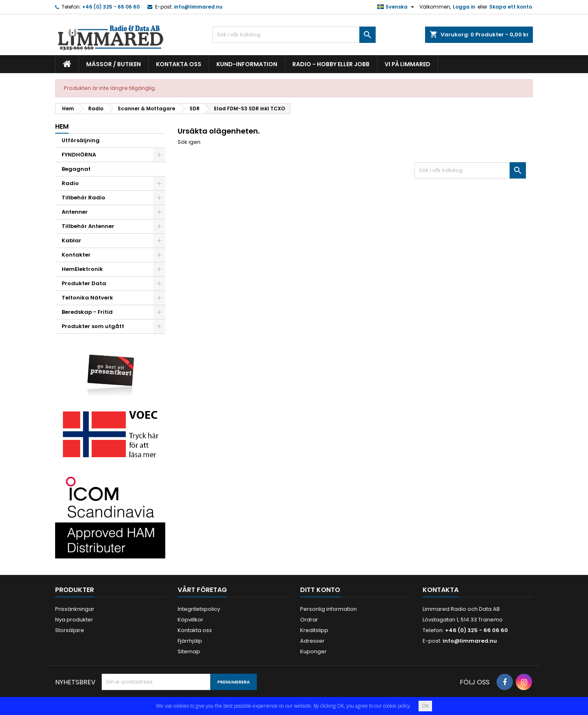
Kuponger (313, 651)
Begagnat (76, 169)
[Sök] (294, 35)
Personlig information (329, 609)
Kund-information (247, 64)
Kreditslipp (314, 630)
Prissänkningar (75, 609)
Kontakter (76, 255)
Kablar (71, 240)
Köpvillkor (190, 620)
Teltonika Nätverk (87, 298)
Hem (62, 126)
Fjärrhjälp (190, 641)
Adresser (312, 641)
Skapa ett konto (511, 7)
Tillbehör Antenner (88, 226)
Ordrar (309, 620)
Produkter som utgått (93, 326)
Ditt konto (320, 590)
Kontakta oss (179, 64)
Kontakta (441, 590)
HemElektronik (82, 269)
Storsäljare (70, 630)
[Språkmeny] (397, 7)
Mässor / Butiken (114, 64)
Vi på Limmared (408, 64)
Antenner (75, 212)
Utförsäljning (81, 140)
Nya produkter (74, 620)
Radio (70, 183)
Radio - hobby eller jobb (331, 64)
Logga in (464, 7)
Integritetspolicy (199, 609)
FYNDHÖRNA (79, 155)
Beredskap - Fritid (87, 312)
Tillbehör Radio (84, 198)
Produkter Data (84, 283)
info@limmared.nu (198, 7)
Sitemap (189, 651)
